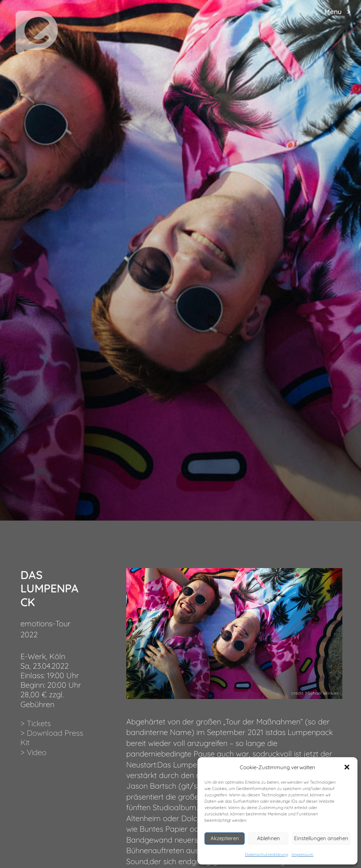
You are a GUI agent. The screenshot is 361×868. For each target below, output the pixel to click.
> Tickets (36, 723)
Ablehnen (268, 838)
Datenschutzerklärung (267, 854)
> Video (33, 752)
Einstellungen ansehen (321, 838)
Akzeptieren (225, 838)
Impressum (302, 854)
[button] (347, 767)
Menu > (337, 12)
